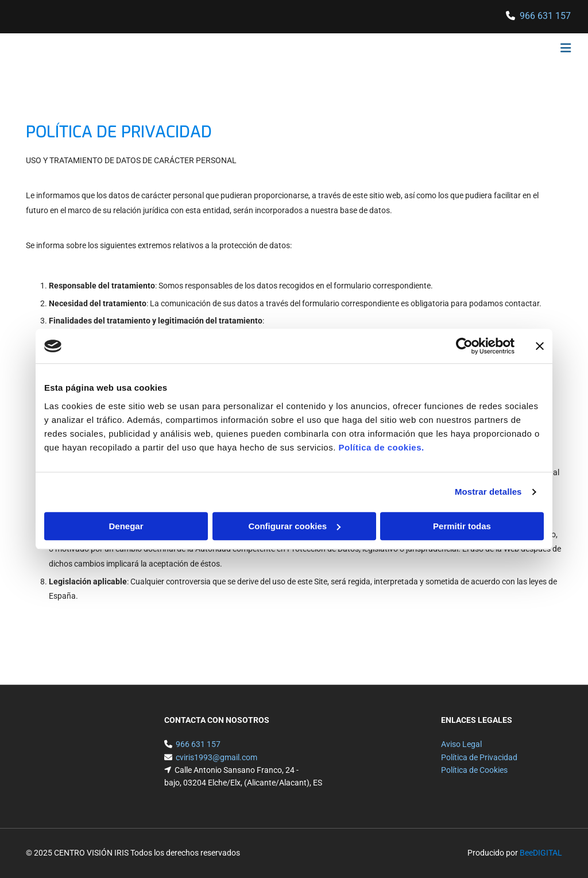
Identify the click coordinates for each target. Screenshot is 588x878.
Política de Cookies (474, 770)
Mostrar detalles (488, 492)
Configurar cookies (294, 526)
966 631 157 (545, 16)
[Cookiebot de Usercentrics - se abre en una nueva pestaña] (464, 346)
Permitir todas (462, 526)
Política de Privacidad (479, 757)
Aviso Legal (461, 744)
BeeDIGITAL (541, 853)
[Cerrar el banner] (540, 346)
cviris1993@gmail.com (216, 757)
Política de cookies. (381, 447)
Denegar (126, 526)
